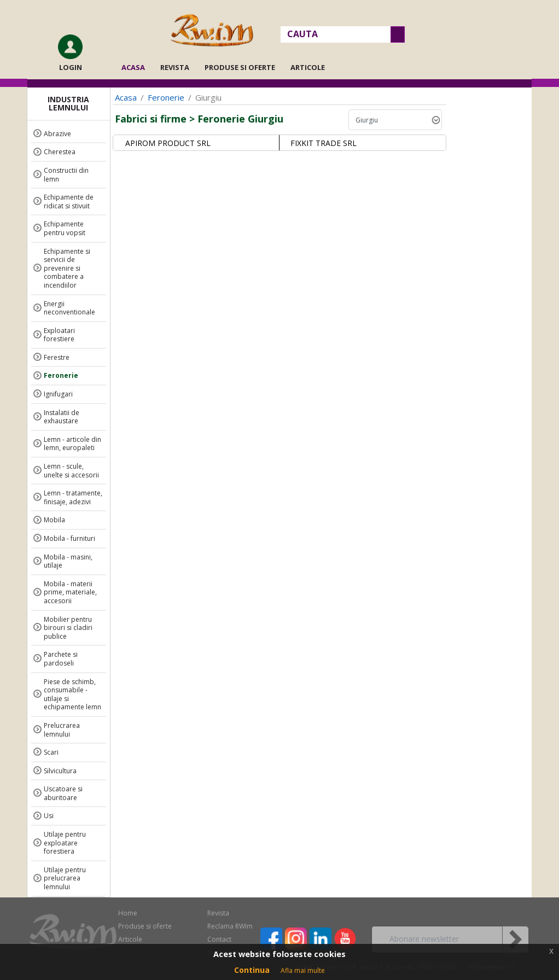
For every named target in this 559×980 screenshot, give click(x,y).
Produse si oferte (240, 67)
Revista (175, 67)
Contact (219, 939)
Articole (308, 67)
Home (128, 913)
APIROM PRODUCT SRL (168, 143)
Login (71, 67)
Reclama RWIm (230, 926)
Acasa (136, 67)
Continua (252, 970)
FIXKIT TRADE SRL (324, 143)
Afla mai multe (303, 970)
